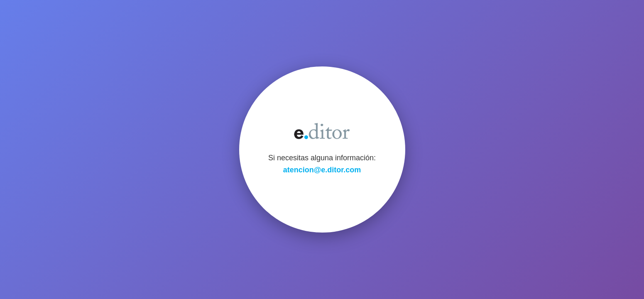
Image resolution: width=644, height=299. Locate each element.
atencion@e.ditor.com (322, 170)
